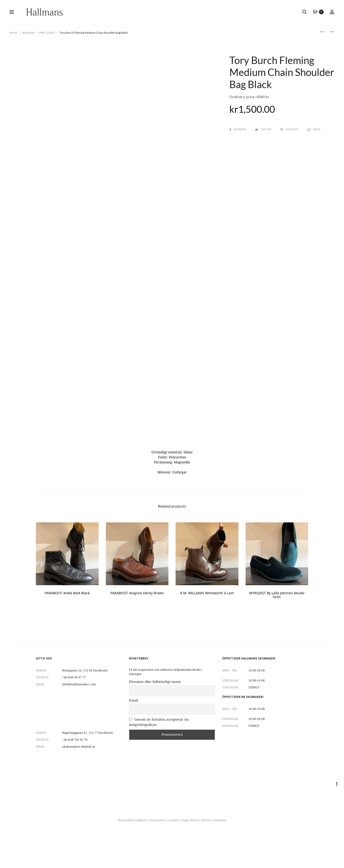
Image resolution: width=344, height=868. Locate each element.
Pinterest (290, 129)
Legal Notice (190, 854)
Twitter (264, 129)
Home (13, 33)
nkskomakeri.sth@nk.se (78, 780)
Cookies (174, 854)
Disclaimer (158, 854)
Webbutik (28, 33)
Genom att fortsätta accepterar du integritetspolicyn (159, 756)
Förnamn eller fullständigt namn (155, 715)
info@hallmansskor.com (79, 718)
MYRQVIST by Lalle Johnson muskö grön (277, 629)
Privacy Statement (214, 854)
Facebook (238, 129)
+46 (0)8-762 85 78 (75, 773)
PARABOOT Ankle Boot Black (67, 627)
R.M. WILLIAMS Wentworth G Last (207, 627)
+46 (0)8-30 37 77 (74, 711)
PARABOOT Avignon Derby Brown (137, 627)
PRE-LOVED (47, 33)
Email (314, 129)
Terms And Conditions (133, 854)
